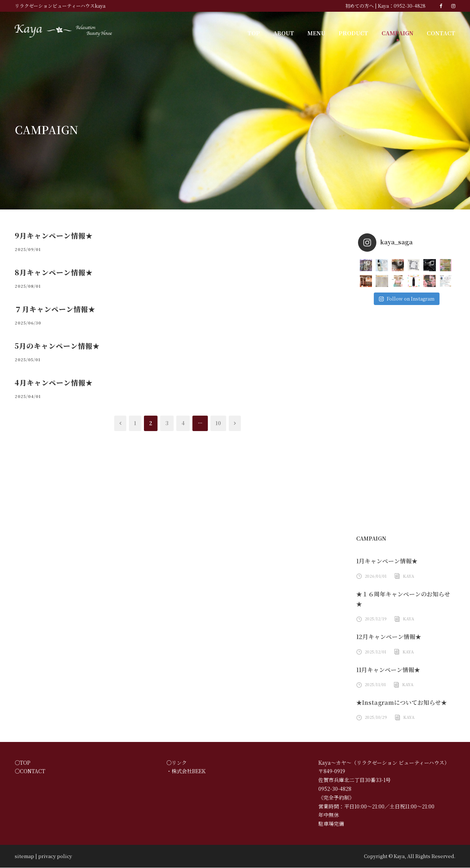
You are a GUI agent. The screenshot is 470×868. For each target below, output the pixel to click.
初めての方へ (366, 6)
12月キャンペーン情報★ (388, 637)
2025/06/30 (26, 323)
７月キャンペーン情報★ (55, 309)
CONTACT (442, 33)
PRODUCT (358, 33)
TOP (262, 33)
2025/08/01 (26, 286)
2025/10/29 (375, 717)
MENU (322, 33)
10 (217, 423)
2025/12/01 (375, 652)
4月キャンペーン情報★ (53, 382)
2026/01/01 (375, 576)
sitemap (22, 856)
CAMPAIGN (400, 33)
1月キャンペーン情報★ (387, 561)
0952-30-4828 (412, 6)
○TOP (21, 763)
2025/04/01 (26, 396)
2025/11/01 (375, 685)
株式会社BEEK (189, 772)
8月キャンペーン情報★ (53, 272)
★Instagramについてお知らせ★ (398, 703)
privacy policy (47, 856)
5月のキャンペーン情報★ (57, 346)
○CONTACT (28, 772)
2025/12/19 (375, 619)
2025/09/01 (26, 249)
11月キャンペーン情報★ (388, 670)
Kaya (407, 576)
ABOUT (291, 33)
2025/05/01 (26, 359)
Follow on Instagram (406, 299)
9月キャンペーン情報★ (53, 235)
